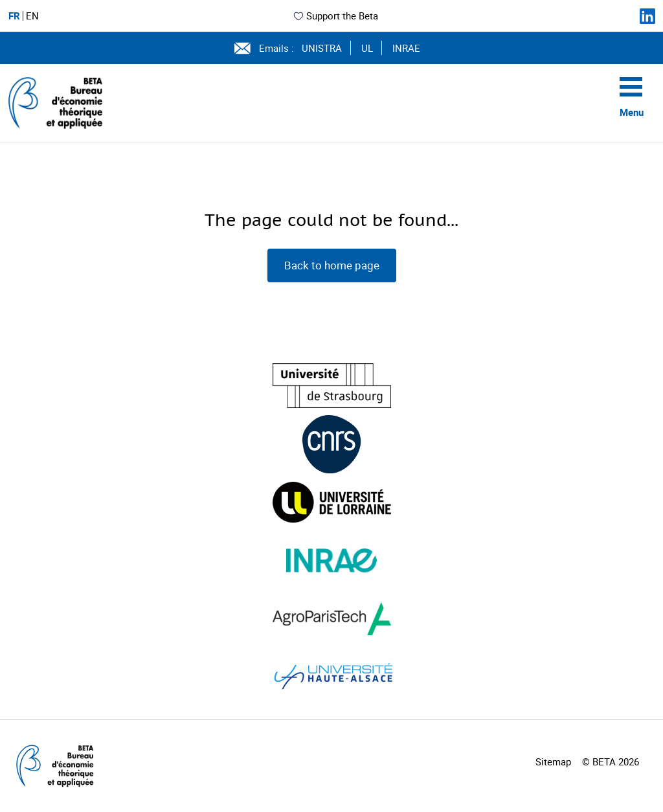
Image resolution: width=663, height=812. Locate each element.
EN (32, 16)
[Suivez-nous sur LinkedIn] (647, 16)
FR (14, 16)
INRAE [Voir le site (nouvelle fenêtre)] (406, 48)
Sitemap (553, 761)
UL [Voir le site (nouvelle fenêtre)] (367, 48)
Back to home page (332, 265)
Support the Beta (335, 16)
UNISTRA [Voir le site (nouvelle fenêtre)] (322, 48)
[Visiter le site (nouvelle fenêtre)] (332, 386)
